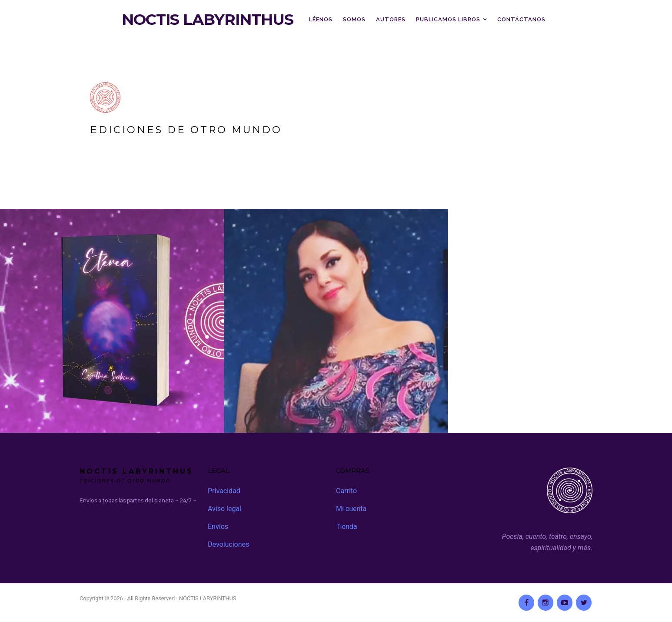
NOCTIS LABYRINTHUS (208, 20)
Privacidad (224, 491)
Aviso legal (225, 509)
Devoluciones (228, 544)
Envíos (218, 527)
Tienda (346, 527)
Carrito (346, 491)
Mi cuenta (351, 509)
